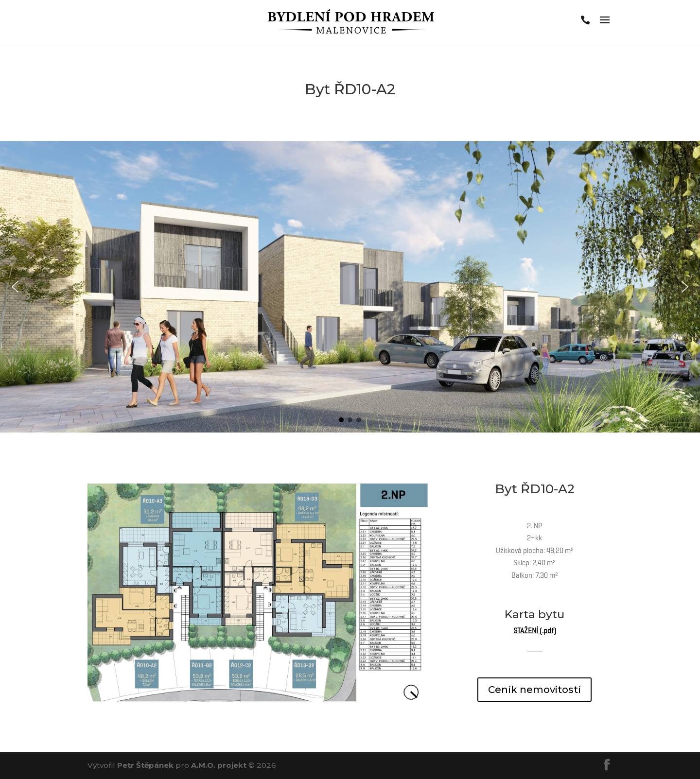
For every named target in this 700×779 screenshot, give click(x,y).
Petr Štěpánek (145, 765)
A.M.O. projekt (219, 765)
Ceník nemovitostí (534, 690)
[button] (15, 287)
